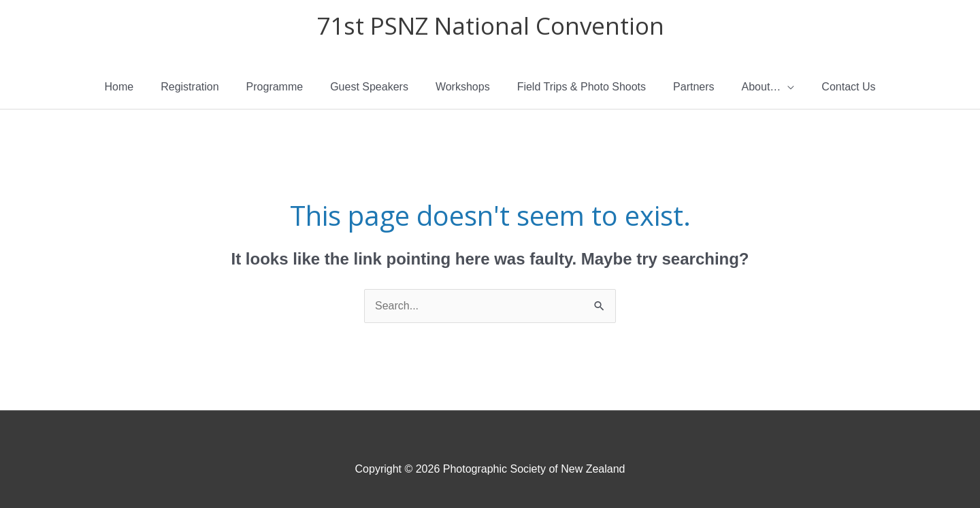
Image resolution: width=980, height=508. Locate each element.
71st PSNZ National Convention (490, 26)
